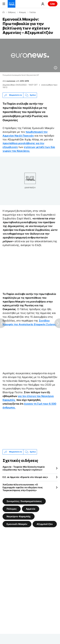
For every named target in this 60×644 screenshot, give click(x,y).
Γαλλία (33, 12)
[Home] (4, 12)
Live (53, 4)
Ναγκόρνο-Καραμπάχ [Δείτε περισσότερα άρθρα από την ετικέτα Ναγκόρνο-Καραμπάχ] (19, 516)
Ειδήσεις (12, 12)
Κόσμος (22, 12)
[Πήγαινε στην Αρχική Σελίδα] (12, 4)
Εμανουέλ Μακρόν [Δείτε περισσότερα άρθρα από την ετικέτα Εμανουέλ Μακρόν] (17, 524)
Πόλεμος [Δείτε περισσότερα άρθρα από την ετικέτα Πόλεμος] (12, 509)
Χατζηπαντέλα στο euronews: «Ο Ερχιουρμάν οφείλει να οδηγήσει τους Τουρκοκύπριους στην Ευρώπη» (23, 487)
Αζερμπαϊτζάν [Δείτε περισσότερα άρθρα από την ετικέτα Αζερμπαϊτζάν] (45, 524)
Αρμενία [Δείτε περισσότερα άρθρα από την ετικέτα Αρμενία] (31, 509)
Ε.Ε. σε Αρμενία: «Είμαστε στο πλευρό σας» (25, 477)
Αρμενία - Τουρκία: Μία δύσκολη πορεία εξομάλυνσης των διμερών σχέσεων (24, 468)
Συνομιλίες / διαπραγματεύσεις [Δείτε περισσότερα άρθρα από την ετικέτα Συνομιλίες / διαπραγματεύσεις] (24, 501)
